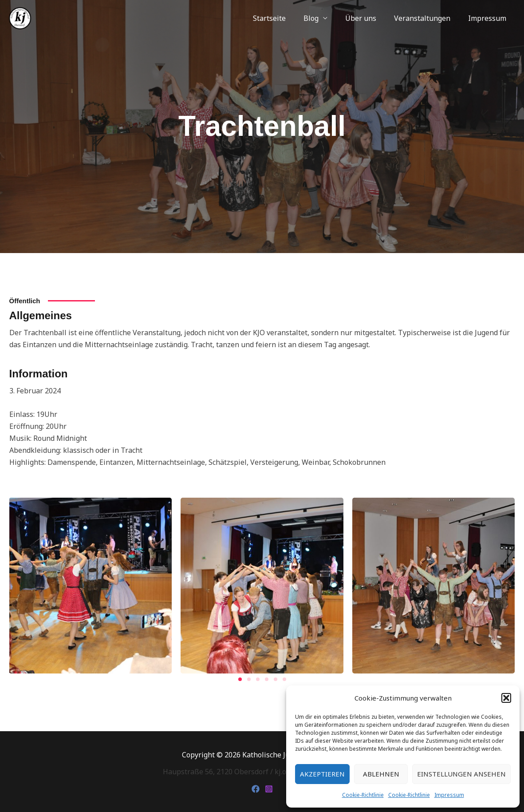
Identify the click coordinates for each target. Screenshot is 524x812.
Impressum (449, 795)
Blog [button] (323, 18)
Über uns (370, 18)
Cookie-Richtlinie (363, 795)
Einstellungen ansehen (461, 774)
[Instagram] (269, 789)
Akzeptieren (322, 774)
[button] (506, 698)
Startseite (285, 18)
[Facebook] (256, 789)
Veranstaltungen (427, 18)
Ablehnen (381, 774)
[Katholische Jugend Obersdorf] (20, 17)
